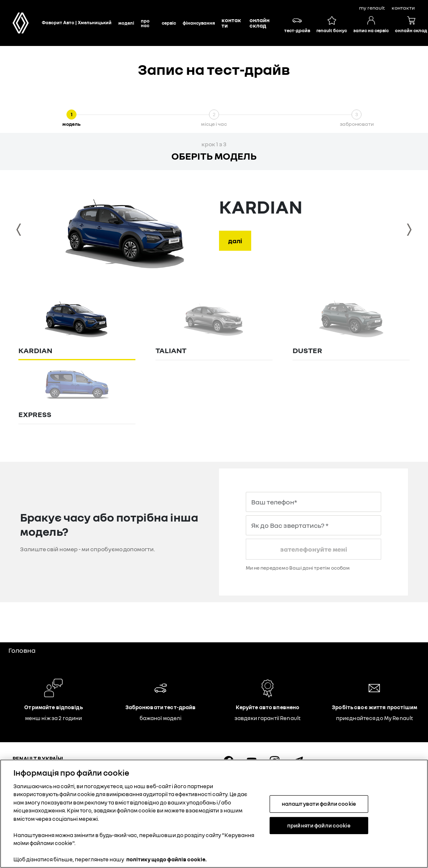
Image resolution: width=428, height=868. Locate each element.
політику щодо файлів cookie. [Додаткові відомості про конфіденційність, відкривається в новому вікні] (167, 859)
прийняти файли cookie (319, 825)
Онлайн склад (260, 23)
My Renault (372, 8)
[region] (214, 814)
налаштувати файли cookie (319, 804)
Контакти (231, 23)
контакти (403, 8)
